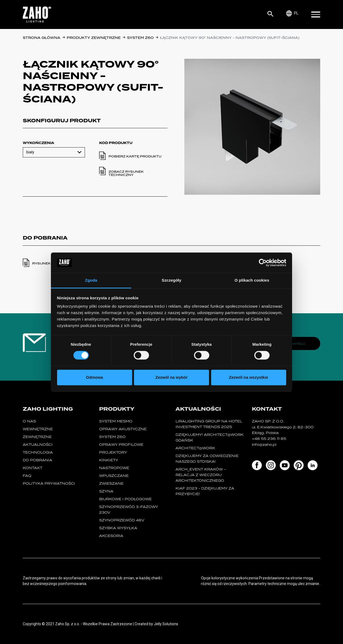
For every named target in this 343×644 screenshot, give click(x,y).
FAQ (27, 476)
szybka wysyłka (118, 528)
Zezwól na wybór (171, 378)
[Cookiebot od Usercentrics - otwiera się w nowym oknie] (263, 263)
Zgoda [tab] (91, 280)
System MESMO (116, 421)
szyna (106, 491)
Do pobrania (38, 460)
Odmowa (94, 378)
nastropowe (114, 468)
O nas (29, 421)
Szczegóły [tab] (171, 280)
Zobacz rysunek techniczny (126, 173)
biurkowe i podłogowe (125, 499)
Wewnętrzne (38, 429)
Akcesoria (111, 536)
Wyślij (299, 344)
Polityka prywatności (49, 483)
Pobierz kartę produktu (135, 156)
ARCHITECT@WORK (195, 448)
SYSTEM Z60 (140, 38)
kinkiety (109, 460)
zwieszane (111, 483)
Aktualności (38, 445)
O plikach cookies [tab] (252, 280)
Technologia (38, 452)
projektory (113, 452)
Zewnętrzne (37, 437)
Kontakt (33, 468)
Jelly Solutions (166, 624)
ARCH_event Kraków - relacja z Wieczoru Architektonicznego (201, 475)
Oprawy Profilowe (121, 445)
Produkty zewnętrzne (94, 38)
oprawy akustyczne (123, 429)
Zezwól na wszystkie (249, 378)
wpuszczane (114, 476)
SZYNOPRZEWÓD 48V (122, 520)
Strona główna (42, 38)
